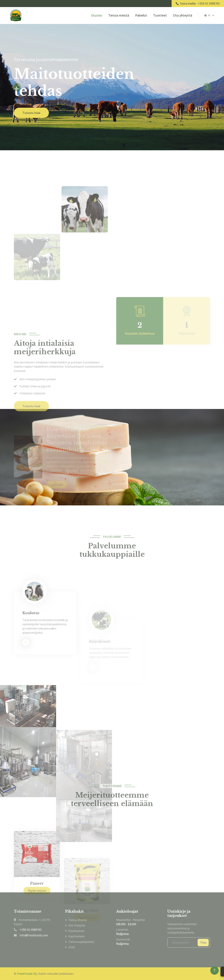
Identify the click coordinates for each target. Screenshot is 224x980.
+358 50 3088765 (209, 4)
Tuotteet (160, 15)
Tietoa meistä (119, 15)
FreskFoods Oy (27, 974)
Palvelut (141, 15)
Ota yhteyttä (183, 15)
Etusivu (97, 15)
